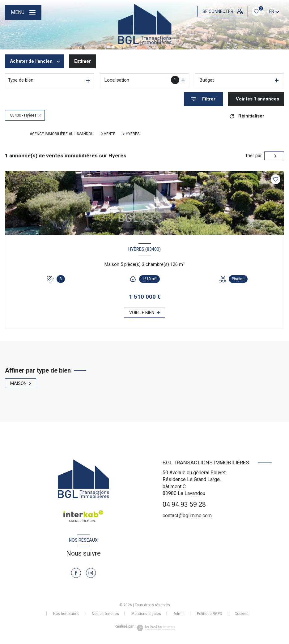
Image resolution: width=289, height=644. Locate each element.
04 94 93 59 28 (184, 504)
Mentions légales (146, 614)
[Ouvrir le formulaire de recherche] (203, 99)
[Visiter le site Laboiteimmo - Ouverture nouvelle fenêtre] (155, 628)
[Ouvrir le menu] (23, 12)
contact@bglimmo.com (187, 516)
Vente (110, 134)
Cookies (242, 614)
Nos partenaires (105, 614)
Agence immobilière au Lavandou (62, 134)
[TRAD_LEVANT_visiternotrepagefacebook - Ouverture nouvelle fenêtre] (76, 573)
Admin (179, 614)
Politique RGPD (210, 614)
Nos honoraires (66, 614)
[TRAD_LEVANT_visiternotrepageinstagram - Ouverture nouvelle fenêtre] (91, 573)
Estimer (83, 61)
